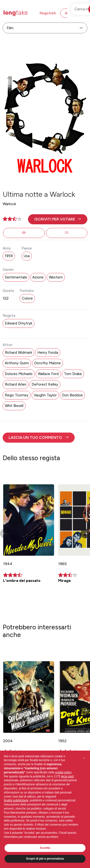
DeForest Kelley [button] (45, 384)
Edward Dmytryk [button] (19, 323)
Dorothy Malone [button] (48, 363)
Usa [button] (27, 256)
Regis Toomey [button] (17, 395)
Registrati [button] (48, 13)
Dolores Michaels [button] (19, 374)
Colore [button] (27, 298)
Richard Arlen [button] (16, 384)
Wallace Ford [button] (48, 374)
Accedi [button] (71, 13)
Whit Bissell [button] (14, 406)
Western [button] (56, 277)
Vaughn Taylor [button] (45, 395)
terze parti (67, 776)
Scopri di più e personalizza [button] (45, 859)
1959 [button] (9, 256)
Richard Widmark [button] (18, 353)
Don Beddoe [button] (72, 395)
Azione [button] (38, 277)
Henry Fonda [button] (48, 353)
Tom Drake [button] (73, 374)
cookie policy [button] (63, 772)
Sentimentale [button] (16, 277)
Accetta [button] (45, 848)
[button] (58, 219)
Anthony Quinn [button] (17, 363)
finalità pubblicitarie (16, 800)
